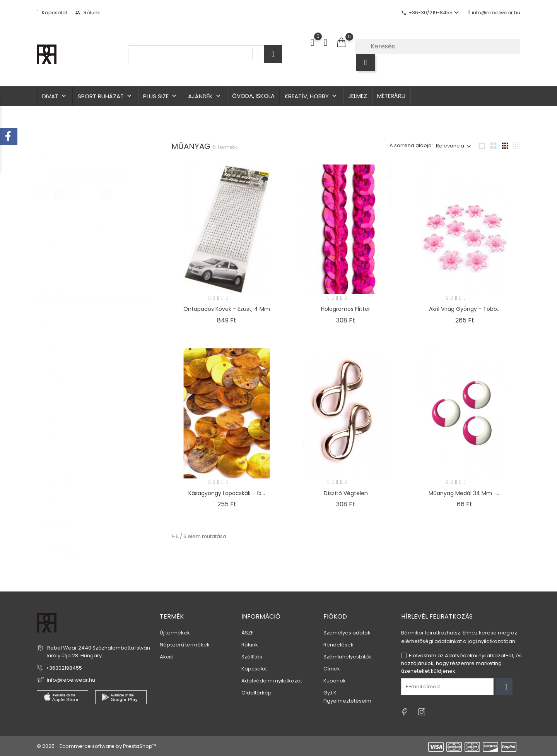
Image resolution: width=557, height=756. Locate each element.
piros (55, 426)
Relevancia (450, 146)
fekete (56, 363)
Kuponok (335, 681)
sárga (56, 452)
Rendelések (338, 645)
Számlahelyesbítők (347, 657)
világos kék (62, 465)
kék (53, 388)
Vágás (56, 575)
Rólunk (88, 13)
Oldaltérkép (256, 693)
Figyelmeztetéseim (347, 701)
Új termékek (175, 633)
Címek (332, 669)
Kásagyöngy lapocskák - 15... (227, 493)
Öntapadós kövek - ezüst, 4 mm (227, 309)
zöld (54, 490)
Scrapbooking (66, 550)
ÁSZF (247, 633)
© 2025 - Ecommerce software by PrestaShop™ (97, 746)
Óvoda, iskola (253, 96)
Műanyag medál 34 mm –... (465, 493)
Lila (52, 401)
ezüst (55, 350)
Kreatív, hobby (311, 96)
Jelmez (358, 96)
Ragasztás (62, 537)
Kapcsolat (52, 13)
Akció (167, 657)
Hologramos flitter (346, 309)
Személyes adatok (347, 633)
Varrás (57, 563)
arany (56, 337)
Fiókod (335, 616)
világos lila (61, 477)
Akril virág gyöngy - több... (465, 309)
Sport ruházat (105, 96)
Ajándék (205, 96)
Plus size (161, 96)
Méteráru (391, 96)
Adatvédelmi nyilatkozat (272, 681)
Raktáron (60, 239)
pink (53, 414)
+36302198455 (64, 668)
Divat (55, 96)
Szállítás (252, 657)
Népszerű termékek (185, 645)
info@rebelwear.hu (494, 13)
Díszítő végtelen (346, 493)
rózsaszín (60, 439)
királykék (59, 375)
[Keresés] (438, 46)
